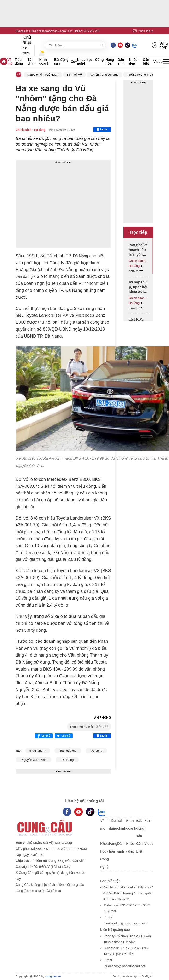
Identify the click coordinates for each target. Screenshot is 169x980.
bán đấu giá (68, 751)
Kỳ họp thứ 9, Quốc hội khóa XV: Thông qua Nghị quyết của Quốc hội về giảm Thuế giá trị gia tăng (138, 287)
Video (158, 62)
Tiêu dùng (19, 62)
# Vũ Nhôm (38, 751)
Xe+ (74, 62)
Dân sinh (121, 62)
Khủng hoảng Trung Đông (145, 75)
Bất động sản (61, 62)
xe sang (96, 751)
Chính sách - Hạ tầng (30, 130)
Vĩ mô (10, 62)
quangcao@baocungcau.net (55, 31)
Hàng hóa (110, 62)
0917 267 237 (91, 31)
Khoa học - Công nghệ (90, 62)
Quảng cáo (22, 31)
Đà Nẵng (67, 760)
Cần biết (146, 62)
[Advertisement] (63, 204)
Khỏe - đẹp (134, 62)
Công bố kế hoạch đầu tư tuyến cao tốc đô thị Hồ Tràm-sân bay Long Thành (138, 250)
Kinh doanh (44, 62)
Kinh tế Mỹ (75, 75)
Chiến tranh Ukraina (104, 75)
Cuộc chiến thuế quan (43, 75)
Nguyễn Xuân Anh (33, 760)
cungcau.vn (53, 976)
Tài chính (32, 62)
